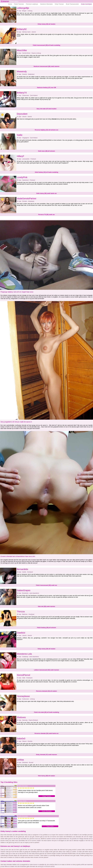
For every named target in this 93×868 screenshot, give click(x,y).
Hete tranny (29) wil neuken (46, 776)
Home (10, 4)
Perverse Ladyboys (32, 4)
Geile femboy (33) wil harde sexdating (46, 172)
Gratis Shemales (47, 811)
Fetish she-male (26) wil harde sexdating (46, 712)
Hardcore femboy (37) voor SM (46, 88)
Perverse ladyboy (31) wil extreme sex (46, 130)
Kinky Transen (59, 4)
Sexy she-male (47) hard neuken (46, 109)
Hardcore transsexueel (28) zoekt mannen (46, 66)
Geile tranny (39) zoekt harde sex (46, 193)
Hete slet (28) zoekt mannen (46, 606)
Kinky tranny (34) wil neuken (46, 24)
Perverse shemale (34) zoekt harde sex (46, 733)
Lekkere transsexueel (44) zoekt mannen (46, 670)
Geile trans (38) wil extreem (46, 151)
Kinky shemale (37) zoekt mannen (46, 755)
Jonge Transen (47, 796)
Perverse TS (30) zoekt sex (46, 215)
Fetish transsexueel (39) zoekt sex (46, 585)
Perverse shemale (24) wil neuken (46, 691)
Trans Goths (50, 826)
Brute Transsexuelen (72, 4)
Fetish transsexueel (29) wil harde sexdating (46, 45)
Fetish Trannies (19, 4)
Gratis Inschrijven (86, 4)
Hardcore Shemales (46, 4)
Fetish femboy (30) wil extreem (46, 628)
